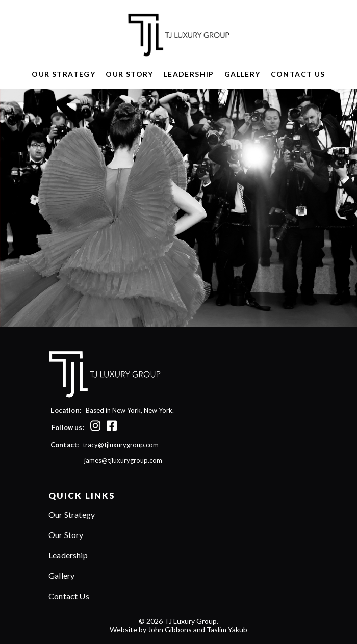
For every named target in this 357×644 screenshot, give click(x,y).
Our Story (130, 74)
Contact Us (298, 74)
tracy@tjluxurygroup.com (121, 445)
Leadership (189, 74)
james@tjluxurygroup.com (105, 460)
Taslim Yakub (227, 629)
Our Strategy (63, 74)
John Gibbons (170, 629)
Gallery (243, 74)
